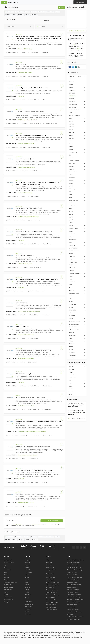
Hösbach (76, 214)
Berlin (5, 567)
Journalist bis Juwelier (73, 582)
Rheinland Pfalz (8, 590)
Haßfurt (76, 197)
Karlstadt (76, 225)
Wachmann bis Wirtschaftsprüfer (75, 617)
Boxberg (76, 121)
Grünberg (76, 180)
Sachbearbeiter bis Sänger (74, 602)
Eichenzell (76, 141)
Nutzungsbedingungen (18, 524)
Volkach (76, 338)
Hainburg (76, 186)
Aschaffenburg (76, 90)
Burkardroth (76, 127)
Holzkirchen (76, 206)
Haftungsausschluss (51, 570)
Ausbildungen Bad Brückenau (77, 419)
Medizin (8, 15)
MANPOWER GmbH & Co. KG (26, 502)
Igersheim (76, 220)
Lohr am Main (76, 254)
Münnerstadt (76, 282)
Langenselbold (76, 245)
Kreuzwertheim (76, 240)
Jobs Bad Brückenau (34, 52)
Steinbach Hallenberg (76, 324)
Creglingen (76, 132)
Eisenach (76, 144)
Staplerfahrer (46, 506)
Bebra (76, 118)
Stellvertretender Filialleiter (51, 123)
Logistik (57, 12)
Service (14, 15)
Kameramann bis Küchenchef (75, 585)
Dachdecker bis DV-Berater (74, 567)
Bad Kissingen (76, 101)
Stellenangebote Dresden (52, 585)
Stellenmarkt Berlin (51, 578)
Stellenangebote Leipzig (52, 602)
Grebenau (76, 175)
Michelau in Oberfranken (76, 273)
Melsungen (76, 271)
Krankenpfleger (47, 147)
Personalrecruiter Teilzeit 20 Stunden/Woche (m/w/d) (30, 397)
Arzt (44, 291)
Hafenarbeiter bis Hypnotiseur (75, 577)
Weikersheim (76, 344)
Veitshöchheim (76, 335)
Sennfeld (76, 318)
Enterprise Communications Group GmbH (28, 216)
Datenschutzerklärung (36, 524)
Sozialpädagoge (48, 435)
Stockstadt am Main (76, 327)
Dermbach (76, 135)
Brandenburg (7, 570)
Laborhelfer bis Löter (72, 587)
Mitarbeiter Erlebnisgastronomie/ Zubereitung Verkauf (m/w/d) (33, 447)
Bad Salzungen (76, 113)
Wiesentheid (76, 352)
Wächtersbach (76, 355)
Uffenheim (76, 333)
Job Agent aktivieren (52, 521)
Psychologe (46, 482)
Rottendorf (76, 299)
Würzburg (76, 358)
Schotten (76, 307)
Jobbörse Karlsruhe (51, 597)
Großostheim (76, 178)
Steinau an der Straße (76, 321)
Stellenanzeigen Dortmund (53, 583)
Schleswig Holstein (9, 600)
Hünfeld (76, 217)
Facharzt (45, 100)
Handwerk (41, 12)
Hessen (6, 580)
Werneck (76, 347)
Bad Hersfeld (76, 99)
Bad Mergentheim (76, 107)
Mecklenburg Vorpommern (10, 582)
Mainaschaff (76, 256)
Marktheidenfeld (76, 262)
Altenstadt (76, 82)
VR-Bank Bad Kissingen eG (25, 264)
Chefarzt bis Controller (73, 565)
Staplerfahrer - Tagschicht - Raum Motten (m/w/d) (29, 494)
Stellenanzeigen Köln (51, 600)
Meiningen (76, 265)
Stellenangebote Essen (52, 590)
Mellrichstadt (76, 268)
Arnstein (76, 87)
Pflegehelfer (46, 52)
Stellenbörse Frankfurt (52, 592)
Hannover (6, 577)
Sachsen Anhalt (8, 597)
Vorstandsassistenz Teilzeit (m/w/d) (25, 255)
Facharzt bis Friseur (72, 572)
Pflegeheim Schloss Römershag (26, 335)
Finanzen (34, 12)
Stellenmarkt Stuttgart (51, 610)
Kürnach (76, 242)
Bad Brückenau (9, 12)
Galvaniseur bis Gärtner (73, 575)
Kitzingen (76, 231)
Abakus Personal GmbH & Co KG (26, 167)
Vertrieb (27, 15)
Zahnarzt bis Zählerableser (74, 619)
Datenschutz (49, 565)
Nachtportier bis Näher (73, 592)
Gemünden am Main (76, 161)
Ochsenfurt (76, 296)
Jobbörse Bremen (50, 580)
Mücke (76, 279)
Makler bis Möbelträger (73, 590)
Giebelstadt (76, 166)
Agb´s (48, 560)
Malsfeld (76, 259)
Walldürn (76, 341)
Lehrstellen (33, 548)
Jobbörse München (51, 605)
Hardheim (76, 194)
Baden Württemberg (9, 563)
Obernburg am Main (76, 293)
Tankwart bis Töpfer (72, 604)
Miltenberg (76, 276)
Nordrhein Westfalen (9, 587)
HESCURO (21, 96)
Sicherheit (27, 587)
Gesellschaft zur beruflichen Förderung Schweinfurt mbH (32, 431)
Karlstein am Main (76, 228)
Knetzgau (76, 237)
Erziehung (27, 12)
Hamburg (6, 575)
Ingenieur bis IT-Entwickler (74, 580)
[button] (70, 67)
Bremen (6, 572)
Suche (62, 7)
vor (18, 532)
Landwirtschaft (50, 12)
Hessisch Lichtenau (76, 200)
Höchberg (76, 211)
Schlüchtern (76, 302)
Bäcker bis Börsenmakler (73, 563)
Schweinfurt (76, 313)
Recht (26, 582)
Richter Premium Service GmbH (26, 358)
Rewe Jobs (28, 609)
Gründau (76, 183)
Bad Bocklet (76, 93)
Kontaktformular (50, 567)
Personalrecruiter (47, 409)
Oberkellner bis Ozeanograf (74, 595)
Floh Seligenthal (76, 152)
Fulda (76, 155)
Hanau (76, 192)
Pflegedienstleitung (47, 386)
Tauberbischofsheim (76, 330)
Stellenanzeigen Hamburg (53, 595)
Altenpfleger (46, 76)
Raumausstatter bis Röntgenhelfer (76, 600)
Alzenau (76, 85)
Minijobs (27, 612)
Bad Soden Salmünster (76, 116)
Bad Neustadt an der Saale (76, 110)
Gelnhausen (76, 158)
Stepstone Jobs (29, 604)
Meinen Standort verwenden (77, 31)
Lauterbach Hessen (76, 251)
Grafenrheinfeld (76, 172)
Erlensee (76, 149)
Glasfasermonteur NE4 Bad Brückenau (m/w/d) (29, 208)
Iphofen (76, 223)
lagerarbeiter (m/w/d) (21, 303)
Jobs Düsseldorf (50, 587)
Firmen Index (28, 602)
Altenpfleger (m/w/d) (21, 64)
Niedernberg (76, 290)
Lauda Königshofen (76, 248)
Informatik (27, 570)
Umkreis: (46, 20)
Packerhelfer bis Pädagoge (74, 597)
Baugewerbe (19, 12)
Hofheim (76, 203)
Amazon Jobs (28, 607)
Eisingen (76, 147)
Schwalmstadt (76, 310)
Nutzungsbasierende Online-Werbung (61, 636)
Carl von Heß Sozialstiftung (25, 49)
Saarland (6, 592)
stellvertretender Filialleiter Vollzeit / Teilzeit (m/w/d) (30, 112)
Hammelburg (76, 189)
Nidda (76, 287)
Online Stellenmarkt (9, 547)
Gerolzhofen (76, 163)
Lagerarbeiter (46, 315)
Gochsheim (76, 169)
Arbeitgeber (28, 614)
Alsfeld (76, 79)
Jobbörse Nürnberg (51, 607)
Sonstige (21, 15)
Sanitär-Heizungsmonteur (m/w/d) (25, 159)
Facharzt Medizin (47, 244)
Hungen (76, 209)
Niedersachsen (8, 585)
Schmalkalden (76, 304)
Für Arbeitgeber (80, 2)
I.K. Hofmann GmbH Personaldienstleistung (29, 311)
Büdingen (76, 130)
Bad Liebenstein (76, 104)
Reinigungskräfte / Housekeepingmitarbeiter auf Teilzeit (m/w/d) (33, 350)
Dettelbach (76, 138)
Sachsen (6, 595)
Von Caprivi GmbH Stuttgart (25, 73)
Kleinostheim (76, 234)
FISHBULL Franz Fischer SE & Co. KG (28, 120)
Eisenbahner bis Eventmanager (75, 570)
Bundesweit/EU (8, 560)
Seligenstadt (76, 316)
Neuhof (76, 285)
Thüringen (6, 602)
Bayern (6, 565)
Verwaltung (34, 15)
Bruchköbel (76, 124)
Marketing (27, 577)
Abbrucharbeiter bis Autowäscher (75, 560)
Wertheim (76, 349)
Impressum (49, 563)
